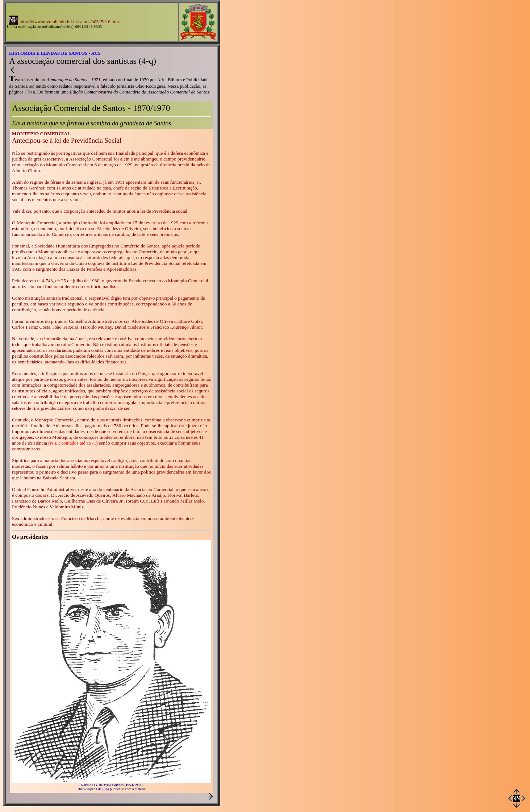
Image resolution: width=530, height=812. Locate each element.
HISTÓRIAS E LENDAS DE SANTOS (48, 53)
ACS (96, 53)
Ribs (105, 789)
